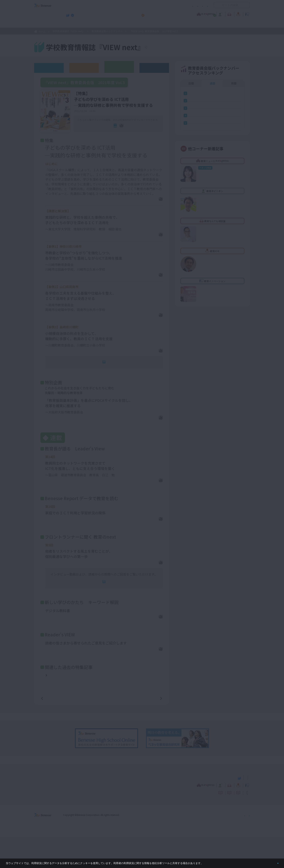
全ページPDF (136, 132)
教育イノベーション (237, 14)
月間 (234, 83)
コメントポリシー (136, 5)
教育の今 (211, 14)
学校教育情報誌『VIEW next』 (71, 24)
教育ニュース (117, 14)
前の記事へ (52, 729)
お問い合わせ (200, 5)
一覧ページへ (102, 729)
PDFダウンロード (148, 206)
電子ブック (106, 132)
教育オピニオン (153, 14)
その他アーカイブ (154, 68)
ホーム (42, 31)
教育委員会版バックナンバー (107, 31)
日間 (191, 83)
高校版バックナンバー (84, 68)
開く (217, 5)
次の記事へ (151, 729)
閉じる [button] (271, 862)
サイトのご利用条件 (108, 5)
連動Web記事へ (107, 377)
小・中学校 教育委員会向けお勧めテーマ (212, 24)
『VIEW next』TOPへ (169, 48)
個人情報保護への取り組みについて (216, 846)
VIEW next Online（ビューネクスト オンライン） (50, 809)
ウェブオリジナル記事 (49, 68)
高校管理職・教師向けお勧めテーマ (140, 24)
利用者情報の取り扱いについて (169, 5)
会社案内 (245, 846)
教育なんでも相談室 (184, 14)
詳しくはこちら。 (213, 862)
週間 (212, 83)
